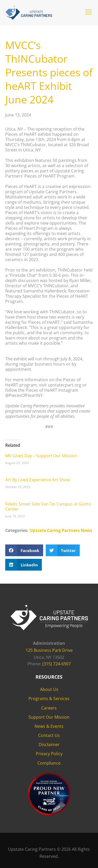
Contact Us (49, 735)
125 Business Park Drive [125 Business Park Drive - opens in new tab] (49, 650)
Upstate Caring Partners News (61, 530)
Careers (49, 708)
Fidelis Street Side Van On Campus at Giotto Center (48, 506)
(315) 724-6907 (57, 664)
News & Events (49, 726)
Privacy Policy (49, 754)
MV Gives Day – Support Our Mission (41, 456)
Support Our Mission (49, 717)
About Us (49, 689)
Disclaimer (49, 744)
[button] (88, 12)
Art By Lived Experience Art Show (38, 480)
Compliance (49, 763)
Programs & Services (49, 699)
